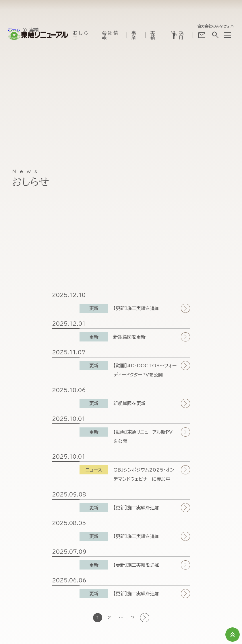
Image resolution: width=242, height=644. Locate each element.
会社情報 (111, 34)
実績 (153, 34)
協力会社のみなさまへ (216, 25)
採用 (177, 34)
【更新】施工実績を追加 (136, 308)
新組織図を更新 (129, 337)
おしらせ (81, 34)
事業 (134, 34)
